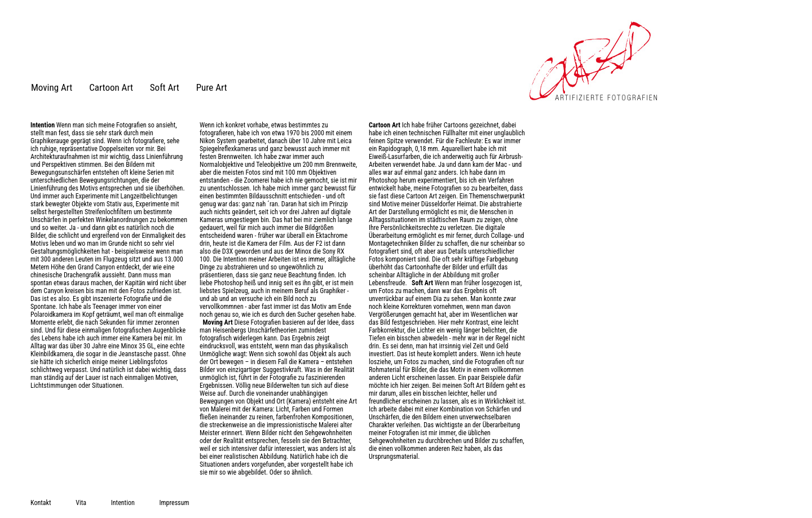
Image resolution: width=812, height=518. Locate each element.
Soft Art (165, 87)
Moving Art (52, 87)
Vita (81, 503)
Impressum (175, 503)
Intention (123, 503)
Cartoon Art (111, 87)
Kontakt (41, 503)
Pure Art (212, 87)
